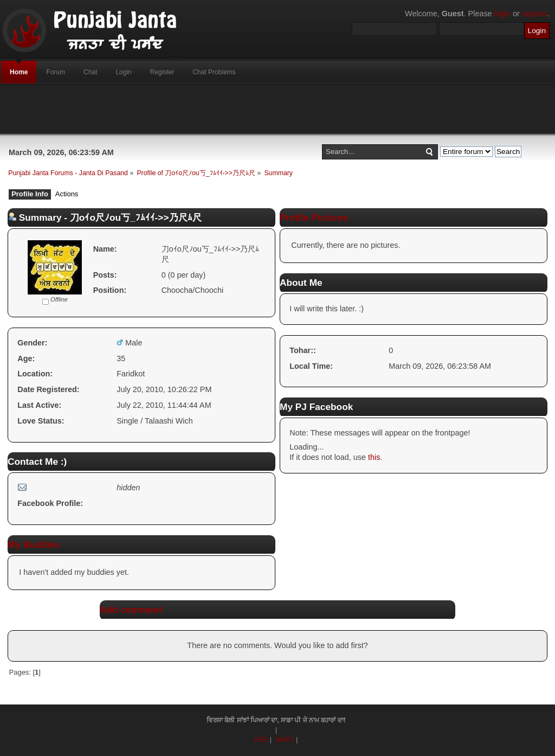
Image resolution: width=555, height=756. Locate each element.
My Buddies (34, 544)
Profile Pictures (314, 217)
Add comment (131, 610)
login (502, 14)
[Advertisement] (277, 109)
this (374, 457)
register (535, 14)
